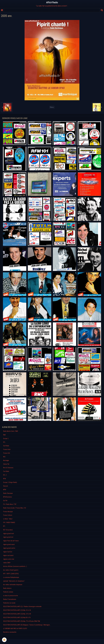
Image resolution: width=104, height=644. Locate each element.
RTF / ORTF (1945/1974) (11, 574)
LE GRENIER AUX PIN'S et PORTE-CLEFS (15, 628)
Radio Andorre (7, 588)
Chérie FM (6, 464)
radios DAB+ (7, 563)
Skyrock (6, 486)
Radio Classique (8, 493)
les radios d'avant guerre (11, 570)
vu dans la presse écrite (11, 596)
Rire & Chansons (8, 468)
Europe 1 (6, 438)
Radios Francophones (10, 599)
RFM (4, 479)
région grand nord (8, 533)
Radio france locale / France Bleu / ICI (15, 508)
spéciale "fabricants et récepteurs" (14, 581)
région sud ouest (8, 555)
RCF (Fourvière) (8, 530)
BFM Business (8, 497)
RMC (4, 435)
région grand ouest (9, 544)
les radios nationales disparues (13, 585)
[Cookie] (4, 640)
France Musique (8, 512)
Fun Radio (6, 471)
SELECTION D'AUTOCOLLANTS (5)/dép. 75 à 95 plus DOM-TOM (22, 621)
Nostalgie (6, 460)
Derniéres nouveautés (10, 632)
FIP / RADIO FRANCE (9, 522)
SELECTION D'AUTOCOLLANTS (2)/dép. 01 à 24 (17, 610)
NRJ (4, 457)
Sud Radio (6, 446)
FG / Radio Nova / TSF (10, 504)
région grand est (8, 537)
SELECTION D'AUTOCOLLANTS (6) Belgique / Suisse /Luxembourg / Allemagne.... (27, 625)
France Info (7, 453)
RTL (4, 442)
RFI (4, 526)
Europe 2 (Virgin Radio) (10, 482)
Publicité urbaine (8, 592)
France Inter (7, 449)
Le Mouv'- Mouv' (8, 519)
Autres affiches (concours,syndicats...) (15, 566)
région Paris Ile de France (11, 541)
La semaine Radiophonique (11, 577)
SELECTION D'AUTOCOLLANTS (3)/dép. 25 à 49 (17, 614)
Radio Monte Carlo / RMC (11, 431)
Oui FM (5, 501)
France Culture (8, 515)
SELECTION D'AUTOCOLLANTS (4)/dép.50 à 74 (17, 617)
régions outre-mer (9, 559)
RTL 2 (5, 475)
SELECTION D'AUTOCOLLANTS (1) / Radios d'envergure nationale (22, 606)
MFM (5, 490)
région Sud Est (8, 552)
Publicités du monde (9, 603)
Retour (52, 107)
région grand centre (9, 548)
